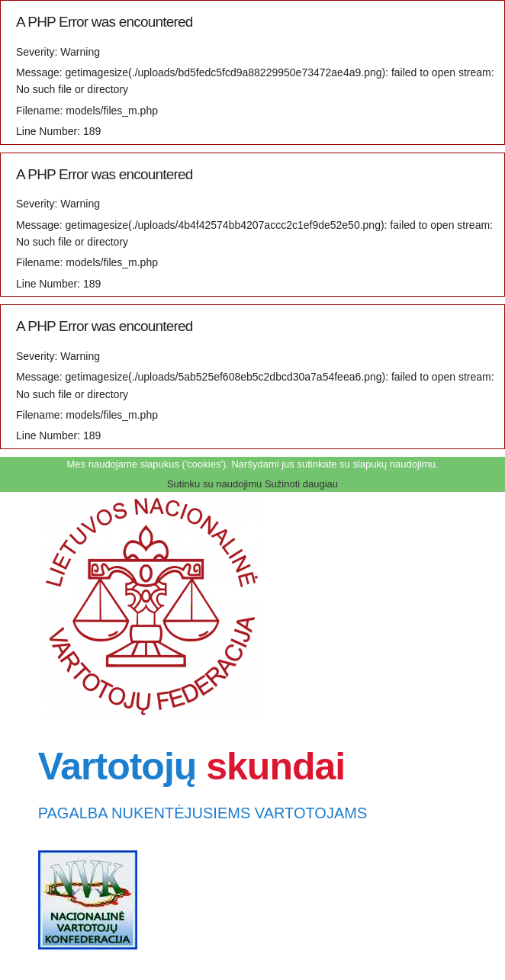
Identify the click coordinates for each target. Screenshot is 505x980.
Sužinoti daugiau (301, 484)
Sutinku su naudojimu (214, 484)
